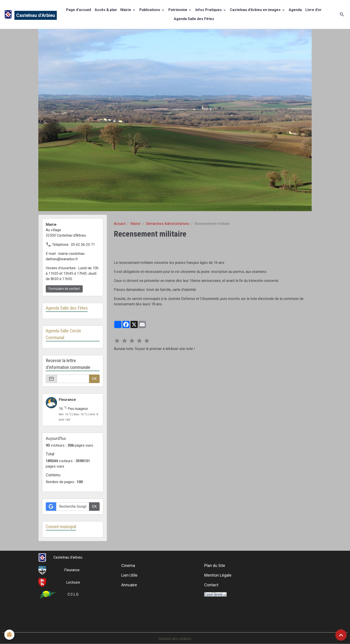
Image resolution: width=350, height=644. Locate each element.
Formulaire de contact (64, 289)
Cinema (128, 566)
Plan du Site (215, 566)
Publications (150, 10)
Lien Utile (129, 575)
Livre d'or (313, 10)
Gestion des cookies (175, 639)
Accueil (120, 224)
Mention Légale (218, 575)
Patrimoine (178, 10)
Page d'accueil (79, 10)
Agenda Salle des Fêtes (194, 19)
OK (94, 379)
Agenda (295, 10)
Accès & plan (106, 10)
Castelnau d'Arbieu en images (256, 10)
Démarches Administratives (167, 224)
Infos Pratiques (209, 10)
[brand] (28, 14)
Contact (211, 585)
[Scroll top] (341, 635)
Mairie (126, 10)
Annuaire (129, 585)
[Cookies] (10, 635)
